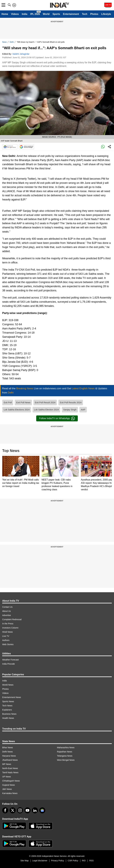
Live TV (6, 636)
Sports (56, 14)
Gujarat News (9, 785)
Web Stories (8, 644)
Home (5, 14)
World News (8, 685)
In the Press (8, 624)
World (46, 14)
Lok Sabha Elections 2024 (17, 410)
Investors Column (10, 628)
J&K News (7, 789)
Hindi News (7, 632)
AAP (83, 410)
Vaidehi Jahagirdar (21, 54)
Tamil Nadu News (10, 772)
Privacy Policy (58, 861)
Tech (85, 14)
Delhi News (7, 752)
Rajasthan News (65, 752)
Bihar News (8, 748)
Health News (8, 718)
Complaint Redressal (12, 619)
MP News (7, 764)
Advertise (7, 615)
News (4, 42)
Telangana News (65, 756)
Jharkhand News (10, 760)
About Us (7, 611)
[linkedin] (35, 810)
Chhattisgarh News (11, 781)
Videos (15, 14)
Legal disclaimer (40, 861)
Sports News (8, 701)
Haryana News (9, 756)
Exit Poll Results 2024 (71, 402)
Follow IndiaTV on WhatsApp (57, 418)
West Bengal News (66, 760)
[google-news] (42, 810)
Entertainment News (12, 697)
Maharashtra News (66, 748)
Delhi (12, 42)
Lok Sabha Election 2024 (46, 410)
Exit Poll (8, 402)
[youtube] (27, 810)
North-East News (10, 768)
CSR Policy (73, 861)
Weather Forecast (10, 660)
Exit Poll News (23, 402)
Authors (6, 640)
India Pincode (9, 664)
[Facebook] (5, 810)
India (25, 14)
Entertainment (71, 14)
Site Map (24, 861)
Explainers (7, 710)
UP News (7, 777)
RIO (84, 861)
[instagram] (20, 810)
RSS (92, 861)
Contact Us (7, 607)
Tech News (7, 706)
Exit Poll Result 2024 (45, 402)
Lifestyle (106, 14)
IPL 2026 (35, 14)
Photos (94, 14)
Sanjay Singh (70, 410)
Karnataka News (10, 793)
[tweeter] (13, 810)
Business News (9, 714)
